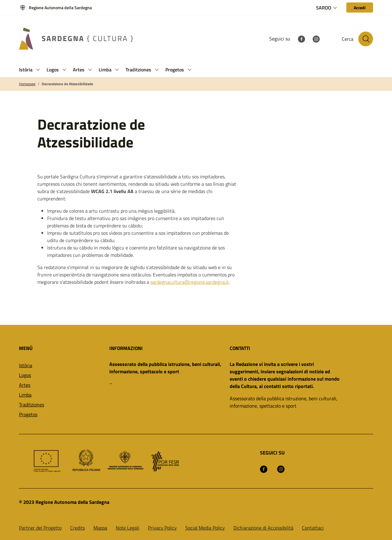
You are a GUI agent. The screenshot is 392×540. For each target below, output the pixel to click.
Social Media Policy (205, 528)
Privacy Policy (162, 528)
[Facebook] (301, 39)
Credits (77, 528)
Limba (25, 395)
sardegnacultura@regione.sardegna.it (190, 282)
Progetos (28, 414)
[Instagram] (316, 39)
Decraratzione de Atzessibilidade (67, 84)
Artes (25, 385)
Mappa (100, 528)
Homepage (27, 84)
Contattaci (313, 528)
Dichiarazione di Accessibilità (263, 528)
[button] (38, 70)
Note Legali (128, 528)
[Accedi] (360, 8)
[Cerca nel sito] (366, 39)
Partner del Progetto (40, 528)
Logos (25, 375)
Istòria (26, 365)
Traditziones (32, 405)
